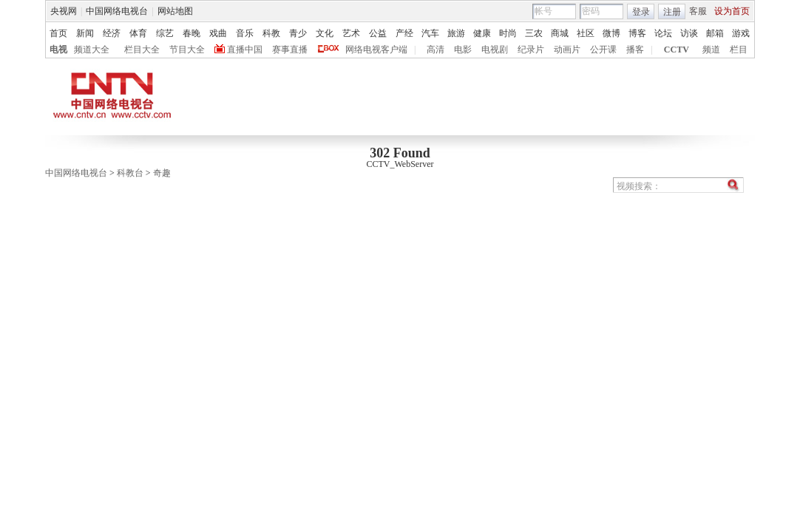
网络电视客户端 (376, 50)
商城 (560, 33)
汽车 (430, 33)
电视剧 (495, 50)
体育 (138, 33)
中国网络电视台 (117, 11)
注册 (672, 12)
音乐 (245, 33)
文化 (325, 33)
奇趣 (162, 173)
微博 (611, 33)
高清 (435, 50)
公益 (378, 33)
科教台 (130, 173)
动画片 (567, 50)
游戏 (741, 33)
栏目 (739, 50)
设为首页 (732, 11)
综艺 (165, 33)
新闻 (85, 33)
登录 (641, 12)
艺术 (351, 33)
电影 (463, 50)
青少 (298, 33)
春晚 (191, 33)
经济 (112, 33)
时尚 (508, 33)
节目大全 (187, 50)
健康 (482, 33)
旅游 (456, 33)
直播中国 (245, 50)
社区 (586, 33)
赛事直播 (290, 50)
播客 (635, 50)
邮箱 (715, 33)
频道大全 (92, 50)
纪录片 (531, 50)
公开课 (603, 50)
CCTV (677, 50)
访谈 (689, 33)
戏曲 (218, 33)
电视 (58, 50)
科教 (271, 33)
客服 (698, 11)
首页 (58, 33)
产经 (404, 33)
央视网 (64, 11)
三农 (534, 33)
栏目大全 (142, 50)
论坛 (663, 33)
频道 (711, 50)
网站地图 (175, 11)
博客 (637, 33)
